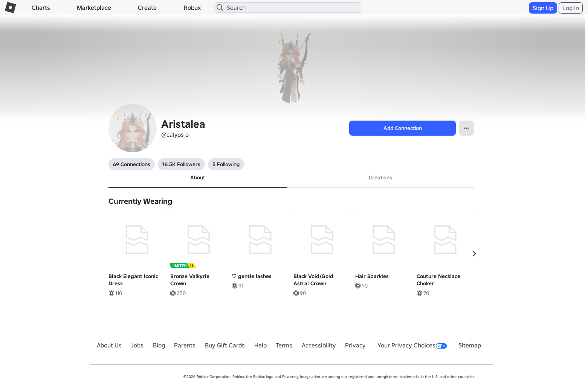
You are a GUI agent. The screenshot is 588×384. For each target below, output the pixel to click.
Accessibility (319, 345)
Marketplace (94, 8)
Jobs (137, 345)
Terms (284, 345)
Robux (192, 8)
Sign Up (543, 8)
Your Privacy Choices (412, 345)
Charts (41, 8)
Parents (185, 345)
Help (260, 345)
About (198, 177)
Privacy (355, 345)
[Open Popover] (466, 128)
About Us (109, 345)
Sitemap (470, 345)
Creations (380, 177)
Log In (571, 8)
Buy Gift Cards (225, 345)
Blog (159, 345)
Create (147, 8)
